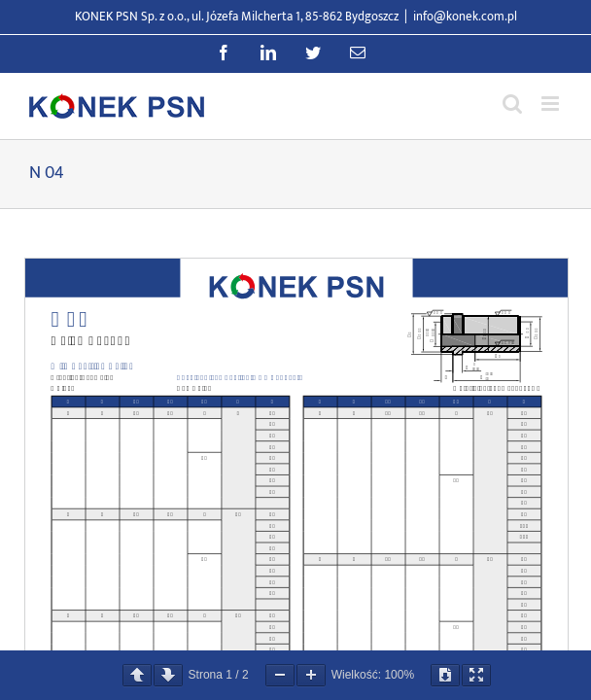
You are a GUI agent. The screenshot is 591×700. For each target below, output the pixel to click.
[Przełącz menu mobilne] (552, 104)
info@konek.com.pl (465, 17)
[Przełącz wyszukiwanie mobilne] (512, 104)
